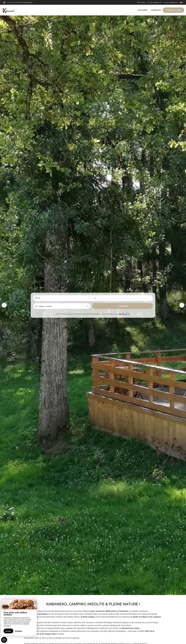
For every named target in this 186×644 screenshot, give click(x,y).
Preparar (19, 631)
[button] (4, 305)
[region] (19, 618)
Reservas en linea (173, 10)
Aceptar (8, 631)
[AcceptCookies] (4, 640)
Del (39, 298)
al (95, 298)
